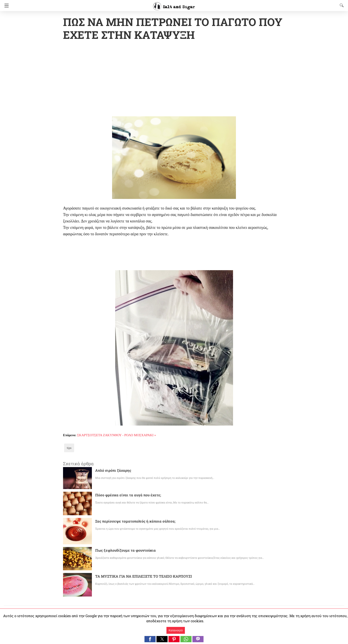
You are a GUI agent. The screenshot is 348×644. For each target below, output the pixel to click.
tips (69, 448)
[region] (174, 79)
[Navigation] (5, 6)
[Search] (341, 5)
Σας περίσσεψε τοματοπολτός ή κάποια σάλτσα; (131, 522)
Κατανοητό (176, 630)
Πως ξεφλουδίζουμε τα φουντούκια (122, 551)
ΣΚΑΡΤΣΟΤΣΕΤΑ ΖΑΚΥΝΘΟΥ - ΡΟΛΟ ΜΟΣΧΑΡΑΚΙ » (117, 436)
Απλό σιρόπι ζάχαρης (111, 471)
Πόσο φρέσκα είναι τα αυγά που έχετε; (124, 495)
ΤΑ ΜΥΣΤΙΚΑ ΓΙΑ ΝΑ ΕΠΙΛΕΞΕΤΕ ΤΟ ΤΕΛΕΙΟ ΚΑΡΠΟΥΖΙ (144, 577)
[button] (150, 639)
